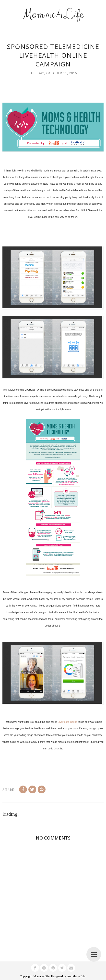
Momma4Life (53, 14)
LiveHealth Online (67, 722)
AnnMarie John (77, 976)
